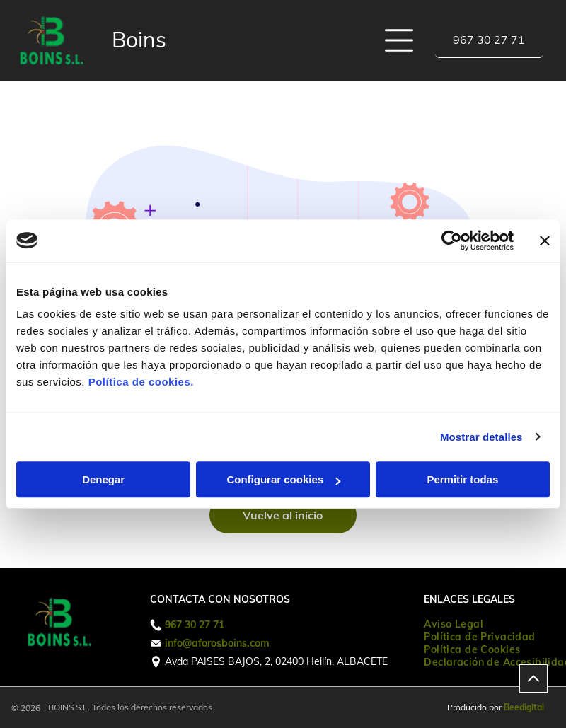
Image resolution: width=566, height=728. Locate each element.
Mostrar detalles (481, 437)
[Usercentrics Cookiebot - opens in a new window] (452, 241)
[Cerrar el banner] (545, 241)
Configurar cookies (283, 479)
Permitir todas (462, 479)
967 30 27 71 (195, 625)
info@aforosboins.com (217, 643)
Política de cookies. (141, 382)
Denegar (103, 479)
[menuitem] (454, 624)
